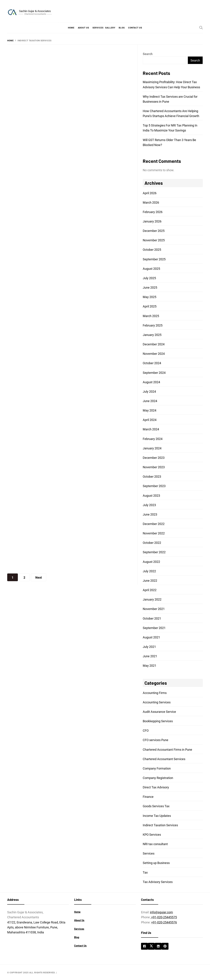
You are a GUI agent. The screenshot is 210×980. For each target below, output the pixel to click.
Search (148, 54)
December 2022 (154, 524)
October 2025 (152, 250)
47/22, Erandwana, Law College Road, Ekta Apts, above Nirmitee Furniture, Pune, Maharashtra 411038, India (36, 927)
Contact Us (135, 28)
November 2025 (154, 240)
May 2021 (150, 666)
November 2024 (154, 354)
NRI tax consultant (155, 844)
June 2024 (150, 401)
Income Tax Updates (157, 816)
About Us (83, 28)
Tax (145, 872)
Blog (122, 28)
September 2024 (154, 373)
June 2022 (150, 581)
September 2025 (154, 259)
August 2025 (151, 269)
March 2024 (151, 429)
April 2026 (150, 193)
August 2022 (151, 562)
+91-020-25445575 (164, 917)
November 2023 (154, 467)
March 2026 (151, 202)
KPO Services (152, 835)
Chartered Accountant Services (164, 759)
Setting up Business (156, 863)
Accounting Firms (155, 693)
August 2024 (151, 382)
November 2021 (154, 609)
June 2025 (150, 288)
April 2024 (150, 420)
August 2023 (151, 496)
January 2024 (152, 448)
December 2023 (154, 458)
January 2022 (152, 599)
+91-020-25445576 (164, 922)
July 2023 (149, 505)
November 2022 (154, 533)
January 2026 (152, 221)
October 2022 (152, 543)
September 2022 (154, 552)
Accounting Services (157, 702)
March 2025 (151, 316)
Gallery (110, 28)
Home (71, 28)
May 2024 (150, 410)
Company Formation (157, 768)
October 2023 (152, 477)
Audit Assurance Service (159, 712)
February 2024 (153, 439)
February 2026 (153, 212)
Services (98, 28)
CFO (146, 731)
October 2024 (152, 363)
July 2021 (149, 647)
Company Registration (158, 778)
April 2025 (150, 306)
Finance (148, 797)
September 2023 (154, 486)
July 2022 (149, 571)
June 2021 (150, 656)
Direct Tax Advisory (156, 787)
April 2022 (150, 590)
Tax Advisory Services (158, 882)
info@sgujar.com (161, 912)
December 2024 (154, 344)
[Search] (201, 28)
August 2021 (151, 637)
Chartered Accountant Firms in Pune (167, 750)
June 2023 (150, 514)
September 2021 (154, 628)
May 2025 (150, 297)
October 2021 (152, 618)
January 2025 (152, 335)
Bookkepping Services (158, 721)
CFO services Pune (156, 740)
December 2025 (154, 231)
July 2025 (149, 278)
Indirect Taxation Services (160, 825)
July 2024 (149, 392)
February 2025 (153, 325)
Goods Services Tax (156, 806)
